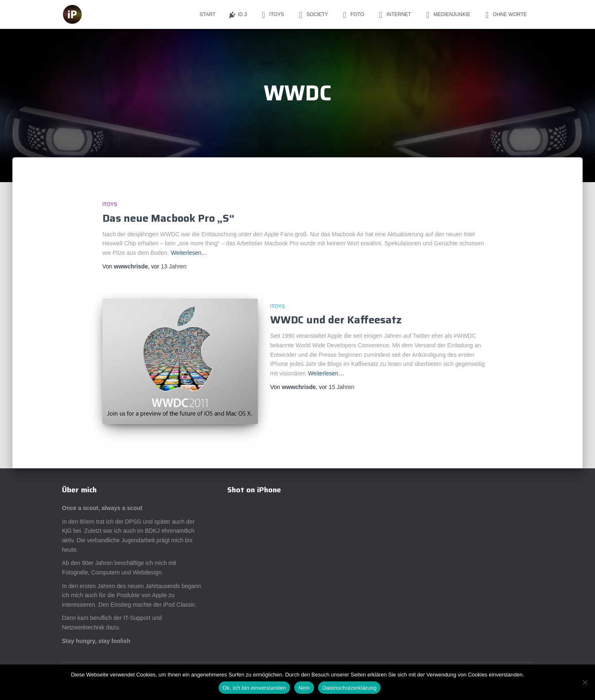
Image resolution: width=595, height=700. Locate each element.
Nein (304, 688)
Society (312, 15)
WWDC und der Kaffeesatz (336, 320)
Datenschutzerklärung (349, 688)
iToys (272, 15)
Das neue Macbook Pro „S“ (168, 218)
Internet (394, 15)
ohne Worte (505, 15)
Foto (352, 15)
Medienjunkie (447, 15)
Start (207, 14)
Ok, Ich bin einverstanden (255, 688)
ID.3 (238, 15)
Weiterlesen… (189, 253)
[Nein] (585, 682)
